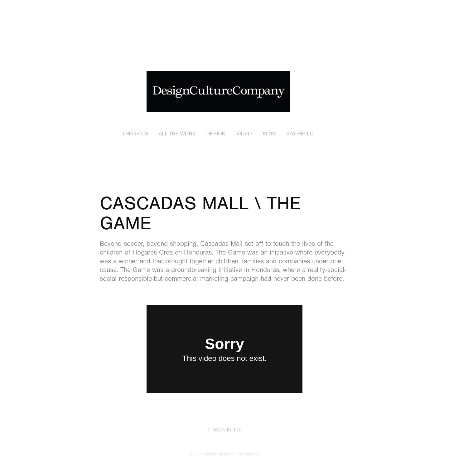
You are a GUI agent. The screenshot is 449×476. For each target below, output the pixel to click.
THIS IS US (135, 134)
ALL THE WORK (177, 134)
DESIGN (216, 134)
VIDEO (244, 134)
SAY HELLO (300, 134)
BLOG (269, 134)
